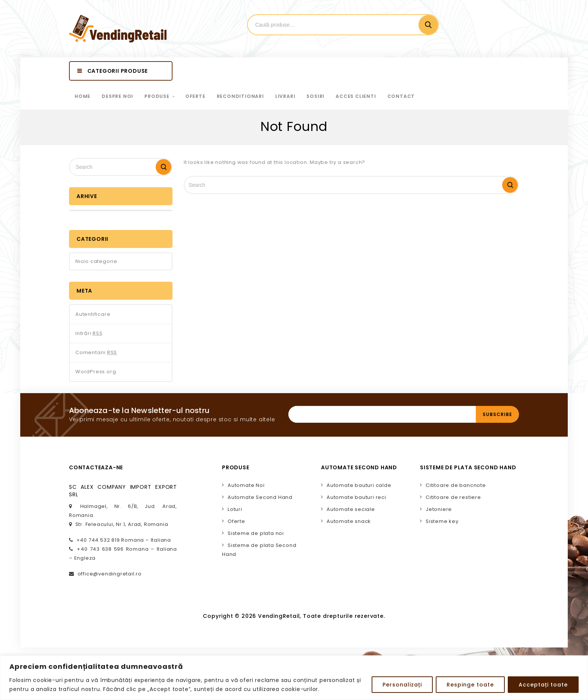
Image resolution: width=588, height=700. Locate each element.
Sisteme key (442, 521)
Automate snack (349, 521)
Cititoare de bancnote (456, 485)
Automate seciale (351, 509)
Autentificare (93, 314)
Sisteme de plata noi (256, 533)
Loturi (235, 509)
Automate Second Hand (260, 497)
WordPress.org (96, 372)
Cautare (428, 25)
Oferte (236, 521)
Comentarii (96, 353)
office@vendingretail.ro (110, 574)
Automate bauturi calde (359, 485)
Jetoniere (439, 509)
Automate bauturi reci (356, 497)
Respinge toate (470, 685)
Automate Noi (246, 485)
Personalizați (402, 685)
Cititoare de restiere (453, 497)
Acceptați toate (543, 685)
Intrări (89, 333)
